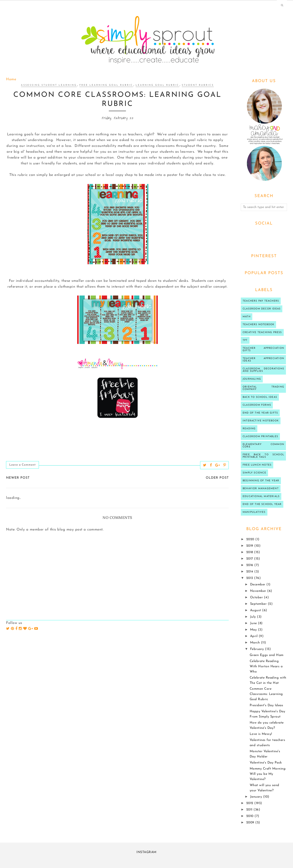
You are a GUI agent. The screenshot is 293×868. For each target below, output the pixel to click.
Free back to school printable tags (263, 456)
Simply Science (254, 473)
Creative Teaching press (262, 332)
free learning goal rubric (106, 85)
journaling (252, 379)
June (254, 623)
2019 (250, 546)
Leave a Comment (22, 465)
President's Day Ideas (267, 705)
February (258, 649)
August (256, 610)
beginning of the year (261, 481)
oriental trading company (263, 388)
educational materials (261, 496)
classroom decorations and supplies (263, 370)
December (258, 585)
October (257, 597)
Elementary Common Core (263, 446)
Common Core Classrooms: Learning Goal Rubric (266, 694)
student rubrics (198, 85)
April (254, 636)
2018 (250, 552)
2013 (250, 578)
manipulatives (254, 512)
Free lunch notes (257, 465)
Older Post (217, 478)
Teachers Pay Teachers (261, 301)
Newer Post (18, 478)
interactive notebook (261, 421)
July (254, 617)
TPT (245, 340)
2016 (250, 565)
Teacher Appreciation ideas (263, 360)
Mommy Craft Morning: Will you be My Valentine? (268, 774)
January (257, 797)
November (259, 591)
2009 (251, 823)
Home (11, 79)
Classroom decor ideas (262, 309)
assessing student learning (49, 85)
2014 (250, 572)
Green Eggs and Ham (267, 655)
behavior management (261, 489)
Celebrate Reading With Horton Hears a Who (266, 666)
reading (249, 429)
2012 (250, 803)
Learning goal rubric (157, 85)
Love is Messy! (261, 734)
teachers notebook (258, 325)
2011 (250, 810)
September (259, 604)
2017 (250, 559)
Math (247, 317)
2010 (250, 816)
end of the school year (262, 504)
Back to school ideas (260, 397)
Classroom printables (260, 437)
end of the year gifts (260, 413)
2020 (251, 539)
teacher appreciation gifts (263, 349)
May (254, 630)
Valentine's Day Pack (266, 763)
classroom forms (257, 405)
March (256, 643)
